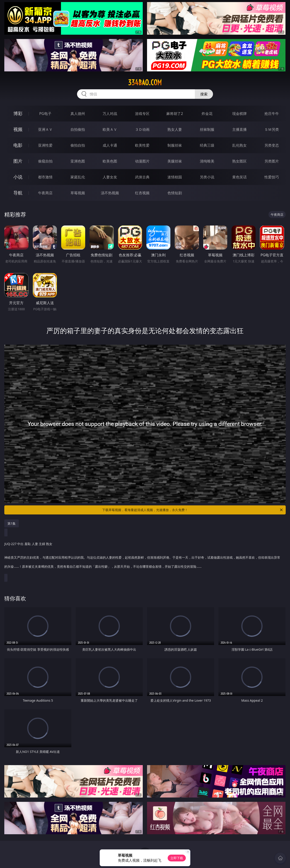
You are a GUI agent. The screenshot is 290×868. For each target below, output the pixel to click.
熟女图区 (239, 161)
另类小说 (207, 177)
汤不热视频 (110, 193)
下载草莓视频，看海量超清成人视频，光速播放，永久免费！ (193, 510)
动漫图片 (142, 161)
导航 (18, 193)
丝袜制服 (207, 129)
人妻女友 (110, 177)
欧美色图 (110, 161)
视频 (18, 129)
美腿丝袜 (175, 161)
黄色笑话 (239, 177)
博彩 (18, 113)
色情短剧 (175, 193)
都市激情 (45, 177)
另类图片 (272, 161)
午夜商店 (45, 193)
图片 (18, 161)
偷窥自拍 (45, 161)
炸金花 (207, 114)
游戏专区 (142, 114)
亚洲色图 (78, 161)
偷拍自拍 (78, 145)
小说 (18, 177)
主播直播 (239, 129)
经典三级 (207, 145)
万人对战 (110, 114)
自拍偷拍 (78, 129)
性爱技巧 (272, 177)
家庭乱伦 (78, 177)
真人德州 (78, 114)
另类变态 (272, 145)
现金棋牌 (239, 114)
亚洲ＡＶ (45, 129)
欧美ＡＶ (110, 129)
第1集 (12, 523)
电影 (18, 145)
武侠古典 (142, 177)
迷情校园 (175, 177)
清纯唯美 (207, 161)
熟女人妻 (175, 129)
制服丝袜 (175, 145)
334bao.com (145, 82)
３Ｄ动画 (142, 129)
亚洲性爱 (45, 145)
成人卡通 (110, 145)
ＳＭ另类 (272, 129)
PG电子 (45, 114)
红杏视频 (142, 193)
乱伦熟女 (239, 145)
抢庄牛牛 (272, 114)
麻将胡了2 (175, 114)
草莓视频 (78, 193)
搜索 (204, 94)
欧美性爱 (142, 145)
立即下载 (177, 858)
